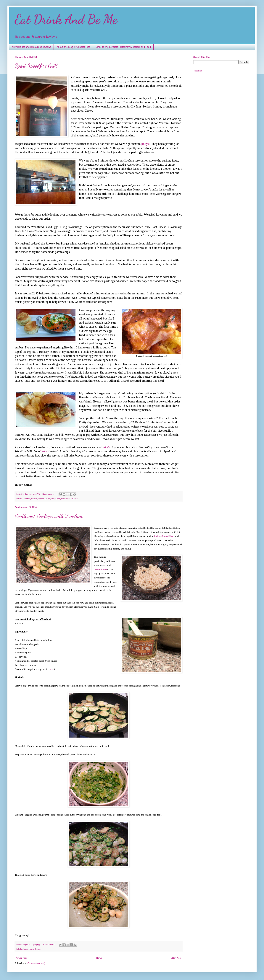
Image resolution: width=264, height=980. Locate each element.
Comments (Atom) (36, 963)
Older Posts (176, 958)
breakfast (26, 499)
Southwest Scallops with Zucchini (49, 516)
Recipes (38, 949)
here (52, 669)
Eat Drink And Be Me (66, 19)
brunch (34, 499)
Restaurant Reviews (69, 499)
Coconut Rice (100, 569)
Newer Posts (22, 958)
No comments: (49, 494)
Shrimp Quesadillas (163, 536)
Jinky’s (145, 144)
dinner (41, 499)
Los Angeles (50, 499)
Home (99, 958)
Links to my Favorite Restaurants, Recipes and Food (123, 47)
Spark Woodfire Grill (36, 66)
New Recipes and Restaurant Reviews (31, 47)
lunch (58, 499)
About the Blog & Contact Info (73, 47)
